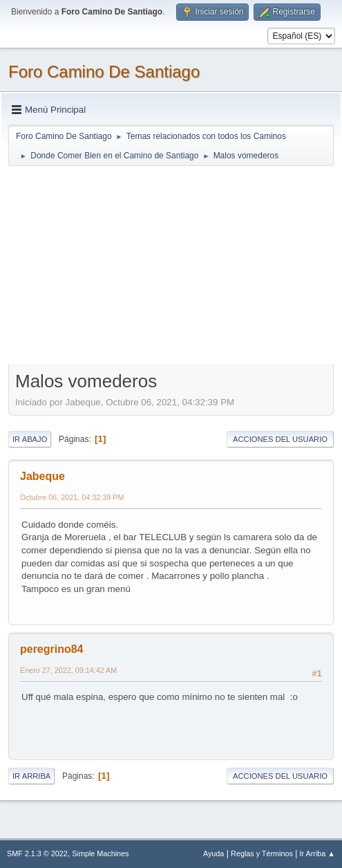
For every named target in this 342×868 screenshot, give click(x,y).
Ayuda (213, 853)
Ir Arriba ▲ (317, 853)
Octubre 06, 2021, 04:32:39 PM (72, 497)
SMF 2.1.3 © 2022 (37, 853)
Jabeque (42, 476)
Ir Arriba (31, 776)
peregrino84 (52, 649)
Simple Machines (100, 853)
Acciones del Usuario (280, 439)
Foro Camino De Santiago (104, 72)
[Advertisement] (171, 264)
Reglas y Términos (262, 853)
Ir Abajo (30, 439)
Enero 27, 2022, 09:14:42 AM (68, 670)
